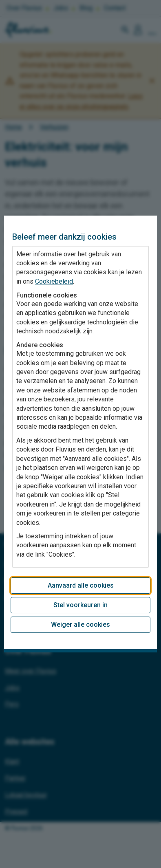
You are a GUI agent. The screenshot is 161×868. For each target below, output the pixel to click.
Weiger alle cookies (80, 625)
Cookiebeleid (54, 281)
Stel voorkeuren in (80, 605)
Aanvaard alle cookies (81, 585)
